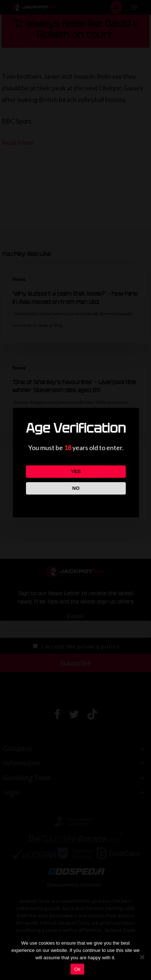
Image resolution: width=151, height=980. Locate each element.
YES (76, 471)
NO (76, 488)
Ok (77, 969)
